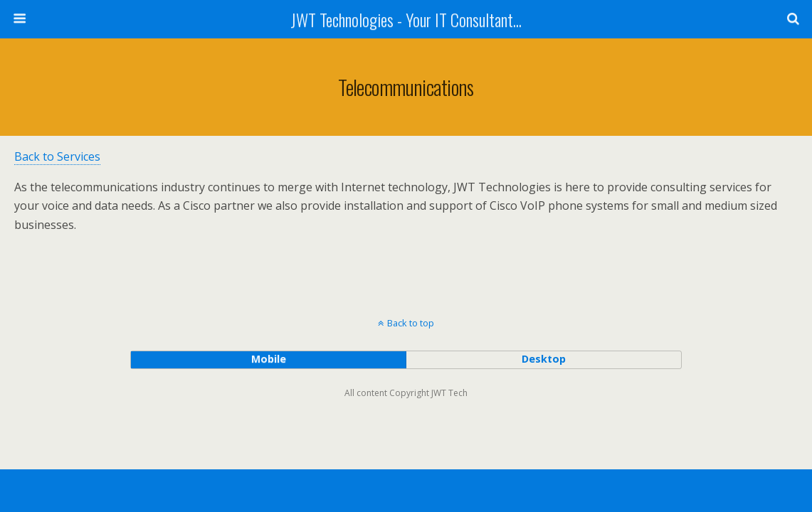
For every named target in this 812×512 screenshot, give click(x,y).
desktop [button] (544, 359)
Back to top (411, 323)
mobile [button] (269, 359)
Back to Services (57, 156)
